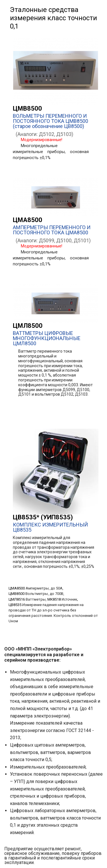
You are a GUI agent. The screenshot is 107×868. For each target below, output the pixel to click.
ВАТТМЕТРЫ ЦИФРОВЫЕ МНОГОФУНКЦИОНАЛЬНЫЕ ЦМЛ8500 (47, 338)
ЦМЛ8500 (28, 326)
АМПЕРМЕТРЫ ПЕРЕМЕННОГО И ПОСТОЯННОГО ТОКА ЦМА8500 (52, 230)
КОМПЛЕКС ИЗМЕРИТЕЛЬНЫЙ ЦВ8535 (50, 527)
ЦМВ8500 (27, 109)
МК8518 (54, 599)
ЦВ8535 (15, 605)
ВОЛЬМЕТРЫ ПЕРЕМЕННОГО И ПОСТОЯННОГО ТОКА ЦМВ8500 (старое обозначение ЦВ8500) (51, 121)
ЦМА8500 (28, 220)
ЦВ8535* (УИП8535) (43, 517)
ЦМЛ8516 (17, 599)
